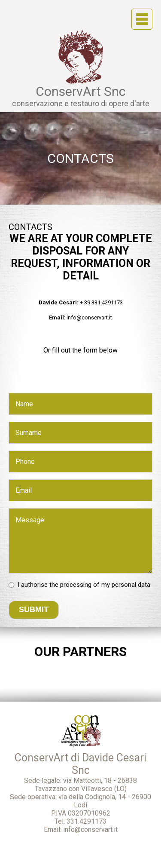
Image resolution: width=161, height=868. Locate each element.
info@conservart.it (89, 317)
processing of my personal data (105, 585)
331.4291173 (87, 821)
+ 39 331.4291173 (101, 302)
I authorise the (84, 585)
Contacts (80, 158)
